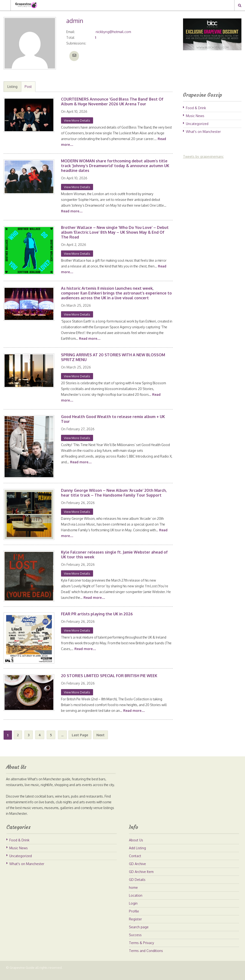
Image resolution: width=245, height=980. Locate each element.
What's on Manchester (203, 132)
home (133, 893)
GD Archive (137, 870)
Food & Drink (196, 108)
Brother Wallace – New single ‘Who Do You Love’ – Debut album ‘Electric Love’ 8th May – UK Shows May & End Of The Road (115, 232)
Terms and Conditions (146, 956)
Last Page (80, 735)
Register (135, 925)
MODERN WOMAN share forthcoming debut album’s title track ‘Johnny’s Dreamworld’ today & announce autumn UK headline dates (115, 166)
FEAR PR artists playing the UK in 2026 (97, 614)
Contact (135, 862)
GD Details (137, 885)
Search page (139, 933)
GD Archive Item (141, 877)
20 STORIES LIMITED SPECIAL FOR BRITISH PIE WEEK (109, 676)
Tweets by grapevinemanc (203, 156)
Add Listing (137, 854)
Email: (71, 32)
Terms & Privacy (142, 949)
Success (135, 941)
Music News (195, 116)
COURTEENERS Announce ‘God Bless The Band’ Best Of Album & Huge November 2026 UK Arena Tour (112, 102)
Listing (12, 87)
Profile (134, 917)
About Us (136, 846)
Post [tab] (28, 87)
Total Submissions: (76, 40)
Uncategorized (197, 124)
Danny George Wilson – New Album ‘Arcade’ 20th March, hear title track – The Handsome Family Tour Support (114, 493)
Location (136, 901)
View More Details (77, 120)
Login (133, 909)
